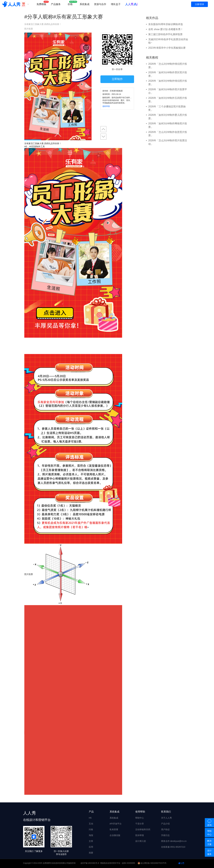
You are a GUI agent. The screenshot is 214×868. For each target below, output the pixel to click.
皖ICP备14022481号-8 (90, 863)
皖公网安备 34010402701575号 (152, 863)
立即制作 (117, 79)
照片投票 (29, 29)
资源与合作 (100, 4)
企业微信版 (115, 835)
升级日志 (165, 835)
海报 (91, 835)
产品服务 (56, 4)
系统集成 (85, 4)
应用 (91, 847)
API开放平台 (116, 824)
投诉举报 (140, 835)
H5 (90, 818)
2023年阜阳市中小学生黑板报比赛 (167, 48)
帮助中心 (140, 818)
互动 (91, 824)
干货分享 (140, 824)
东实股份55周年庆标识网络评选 (166, 24)
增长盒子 (116, 4)
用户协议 (165, 829)
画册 (91, 853)
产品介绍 (165, 824)
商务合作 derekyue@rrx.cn (174, 841)
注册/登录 (199, 4)
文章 (91, 841)
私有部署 (114, 829)
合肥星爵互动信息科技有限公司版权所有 (59, 863)
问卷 (91, 829)
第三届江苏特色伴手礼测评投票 (165, 34)
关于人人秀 (166, 818)
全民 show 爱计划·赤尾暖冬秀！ (166, 29)
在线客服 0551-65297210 (173, 847)
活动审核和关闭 (143, 829)
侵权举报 (106, 106)
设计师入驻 (141, 841)
